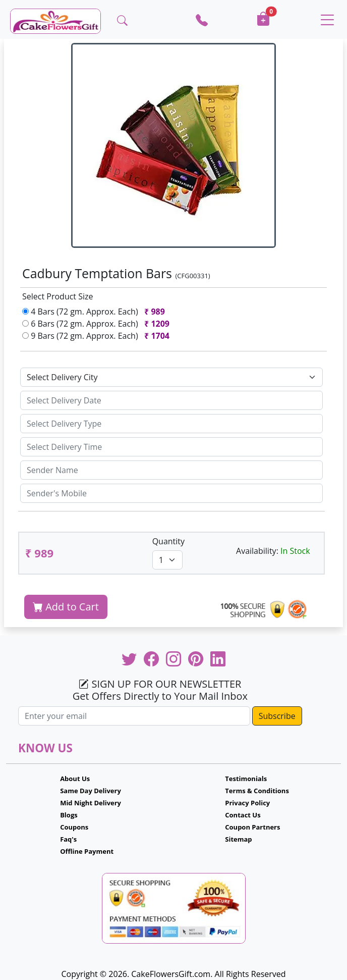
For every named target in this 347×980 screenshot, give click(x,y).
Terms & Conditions (257, 791)
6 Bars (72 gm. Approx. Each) (98, 324)
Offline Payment (87, 851)
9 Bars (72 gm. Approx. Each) (98, 336)
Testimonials (246, 779)
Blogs (69, 815)
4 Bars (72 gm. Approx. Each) (96, 312)
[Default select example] (171, 377)
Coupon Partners (252, 827)
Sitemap (238, 839)
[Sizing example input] (171, 400)
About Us (75, 779)
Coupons (74, 827)
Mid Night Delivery (91, 803)
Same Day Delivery (91, 791)
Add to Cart (66, 607)
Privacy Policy (247, 803)
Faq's (68, 839)
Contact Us (243, 815)
